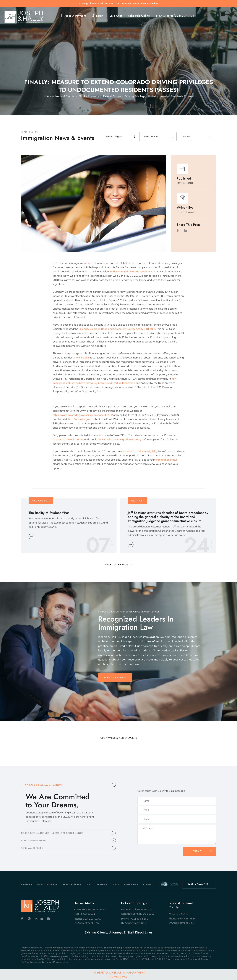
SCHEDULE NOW (113, 678)
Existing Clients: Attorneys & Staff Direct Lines (119, 932)
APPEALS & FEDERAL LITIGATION (44, 785)
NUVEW (25, 962)
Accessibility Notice (41, 962)
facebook (178, 231)
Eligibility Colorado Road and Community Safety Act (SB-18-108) (117, 329)
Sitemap (205, 959)
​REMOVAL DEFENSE (33, 849)
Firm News (131, 885)
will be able (83, 357)
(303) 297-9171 (184, 16)
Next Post (137, 501)
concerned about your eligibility (139, 451)
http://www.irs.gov (79, 419)
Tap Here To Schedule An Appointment (118, 974)
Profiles (27, 885)
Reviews (102, 885)
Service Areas (72, 885)
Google (29, 919)
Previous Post (41, 501)
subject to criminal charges (68, 439)
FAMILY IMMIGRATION (34, 841)
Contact (149, 885)
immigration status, (167, 460)
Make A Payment (75, 16)
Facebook (23, 919)
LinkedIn (185, 231)
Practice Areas (47, 885)
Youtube (42, 919)
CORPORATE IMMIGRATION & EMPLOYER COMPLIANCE (53, 833)
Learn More (31, 536)
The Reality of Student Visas (49, 513)
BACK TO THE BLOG (117, 565)
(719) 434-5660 (139, 919)
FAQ (89, 885)
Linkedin (36, 919)
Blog (116, 885)
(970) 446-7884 (186, 918)
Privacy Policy (61, 962)
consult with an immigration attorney (120, 439)
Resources (193, 959)
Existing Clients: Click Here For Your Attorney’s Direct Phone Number (118, 4)
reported (89, 263)
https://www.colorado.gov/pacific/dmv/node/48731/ (83, 415)
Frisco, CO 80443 (179, 913)
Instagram (49, 919)
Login (100, 16)
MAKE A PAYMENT (198, 884)
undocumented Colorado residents (130, 271)
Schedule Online (139, 16)
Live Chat (116, 16)
